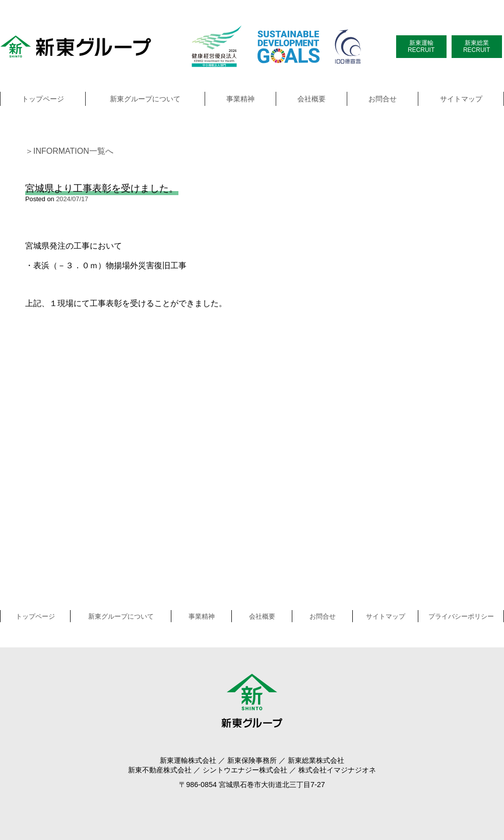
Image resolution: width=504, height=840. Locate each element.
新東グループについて (145, 99)
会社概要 (311, 99)
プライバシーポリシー (461, 616)
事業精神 (240, 99)
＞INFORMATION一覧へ (69, 151)
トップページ (43, 99)
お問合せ (383, 99)
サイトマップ (461, 99)
